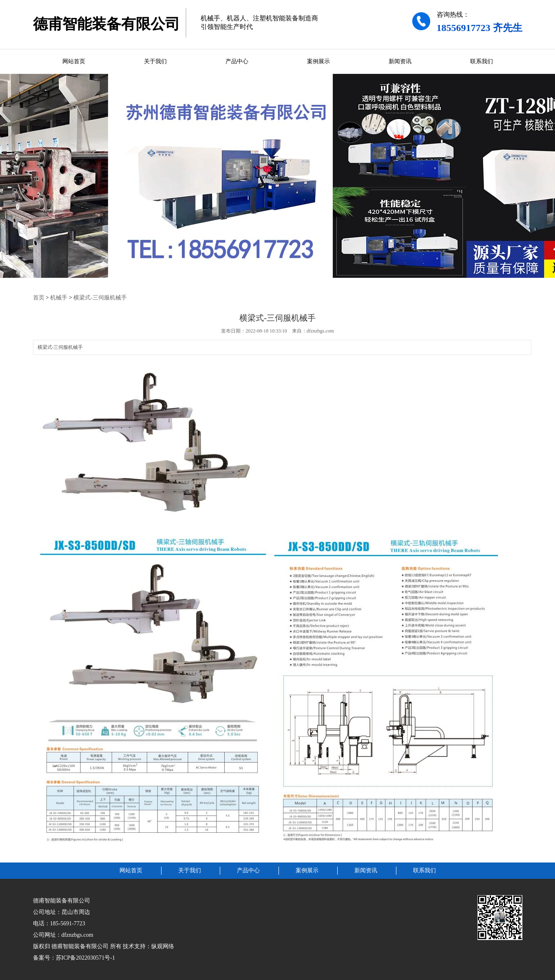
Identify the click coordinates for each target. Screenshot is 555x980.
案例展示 (318, 61)
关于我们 (155, 61)
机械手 (59, 298)
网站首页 (74, 61)
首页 (39, 298)
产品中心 (237, 61)
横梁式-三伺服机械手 (100, 298)
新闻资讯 (400, 61)
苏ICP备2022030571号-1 (85, 958)
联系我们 (482, 61)
